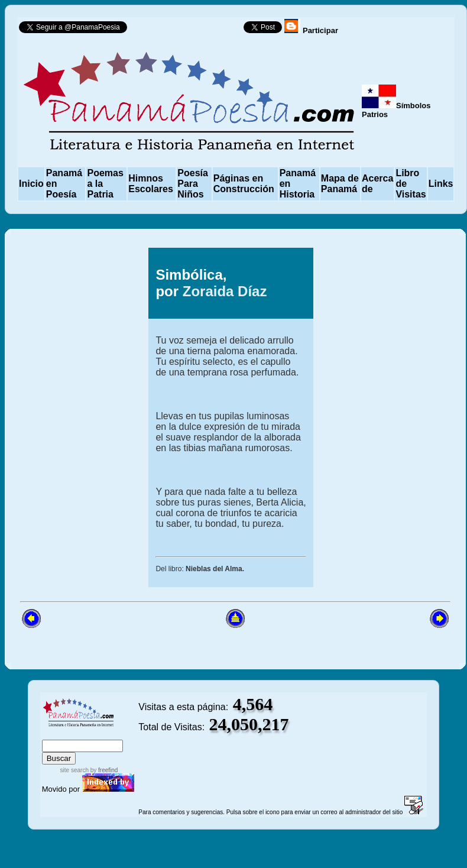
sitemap (81, 734)
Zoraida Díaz (225, 291)
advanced (119, 734)
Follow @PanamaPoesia (189, 30)
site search (74, 770)
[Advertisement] (69, 417)
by (103, 770)
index (54, 734)
